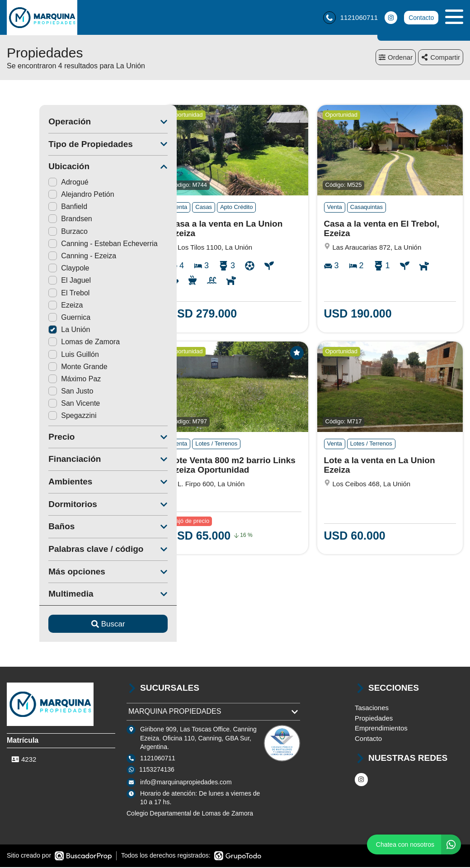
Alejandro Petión (49, 196)
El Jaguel (37, 282)
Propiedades (374, 719)
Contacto (421, 18)
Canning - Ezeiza (50, 257)
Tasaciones (372, 709)
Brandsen (38, 220)
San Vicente (42, 405)
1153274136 (157, 771)
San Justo (38, 392)
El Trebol (36, 294)
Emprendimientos (381, 729)
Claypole (36, 269)
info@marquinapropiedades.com (186, 783)
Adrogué (36, 183)
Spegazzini (40, 417)
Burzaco (35, 233)
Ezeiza (33, 306)
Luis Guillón (41, 355)
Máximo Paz (42, 380)
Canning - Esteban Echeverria (70, 245)
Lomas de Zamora (52, 343)
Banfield (35, 208)
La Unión (37, 331)
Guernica (37, 319)
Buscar (76, 625)
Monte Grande (45, 368)
